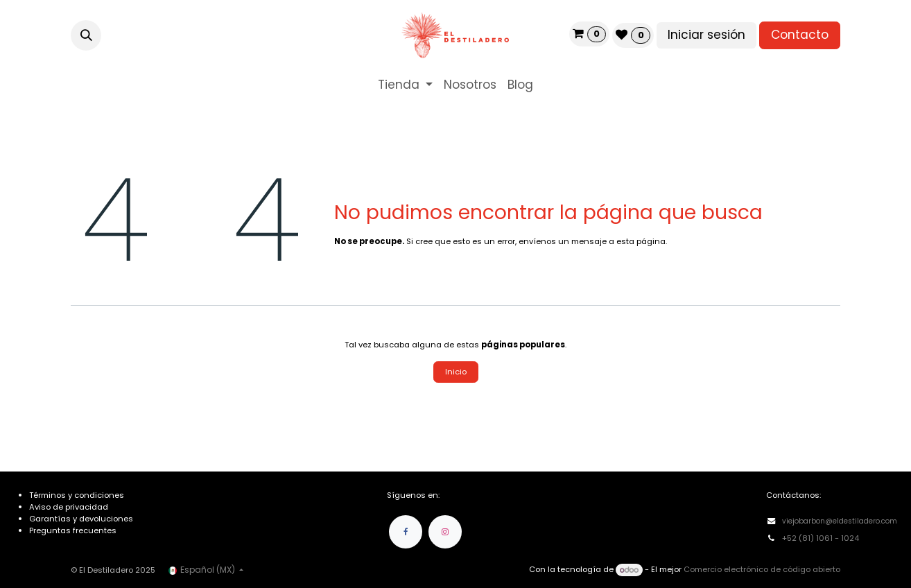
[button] (86, 35)
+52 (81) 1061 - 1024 (822, 538)
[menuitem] (405, 85)
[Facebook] (406, 532)
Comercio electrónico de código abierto (762, 570)
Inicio (456, 372)
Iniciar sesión (706, 35)
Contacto (800, 35)
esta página (641, 241)
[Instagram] (445, 532)
